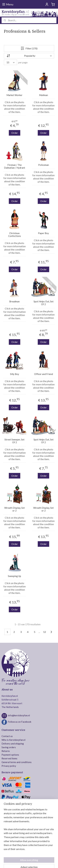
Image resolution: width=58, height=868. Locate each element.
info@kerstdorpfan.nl (19, 715)
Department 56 (9, 825)
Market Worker (14, 95)
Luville (5, 821)
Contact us (7, 736)
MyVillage (7, 843)
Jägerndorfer (8, 840)
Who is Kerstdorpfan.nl (13, 740)
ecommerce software (46, 857)
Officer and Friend (44, 374)
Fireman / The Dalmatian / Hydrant (15, 166)
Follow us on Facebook (20, 722)
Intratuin (6, 836)
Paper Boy (43, 233)
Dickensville (8, 832)
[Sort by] (29, 56)
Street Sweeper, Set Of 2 (14, 441)
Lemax (5, 817)
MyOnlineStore (34, 862)
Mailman (44, 95)
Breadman (14, 302)
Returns (6, 751)
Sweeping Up (14, 576)
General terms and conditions (17, 762)
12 (45, 632)
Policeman (44, 165)
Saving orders (9, 747)
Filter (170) (29, 48)
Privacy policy (9, 766)
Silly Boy (15, 374)
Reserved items (9, 758)
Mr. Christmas (9, 829)
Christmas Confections (15, 235)
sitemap (30, 857)
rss (35, 857)
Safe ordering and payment (15, 805)
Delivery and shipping (13, 744)
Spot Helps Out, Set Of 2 (44, 303)
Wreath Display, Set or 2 (15, 509)
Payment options (10, 755)
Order (15, 133)
